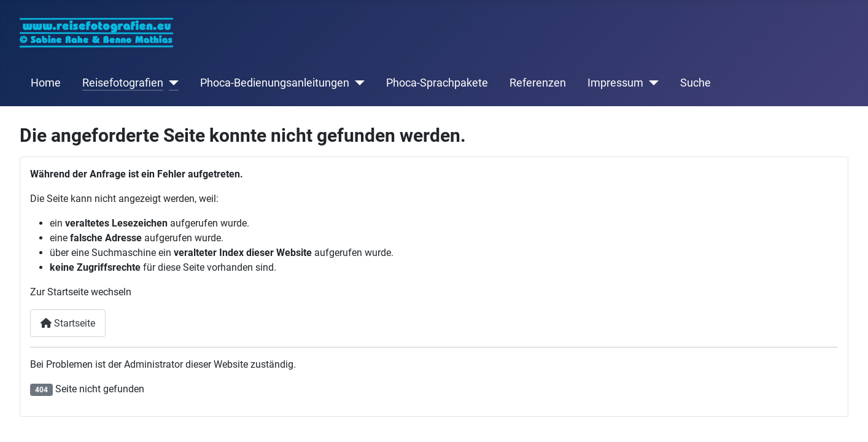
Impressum (615, 83)
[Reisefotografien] (171, 83)
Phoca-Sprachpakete (437, 83)
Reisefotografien (123, 83)
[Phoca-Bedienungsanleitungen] (357, 83)
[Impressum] (651, 83)
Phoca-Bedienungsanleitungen (275, 83)
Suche (696, 83)
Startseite (68, 323)
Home (46, 83)
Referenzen (538, 83)
